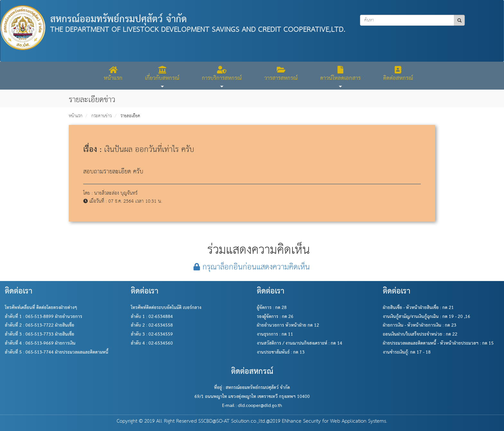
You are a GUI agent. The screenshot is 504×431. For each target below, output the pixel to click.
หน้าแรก (76, 116)
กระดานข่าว (102, 116)
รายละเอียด (130, 116)
